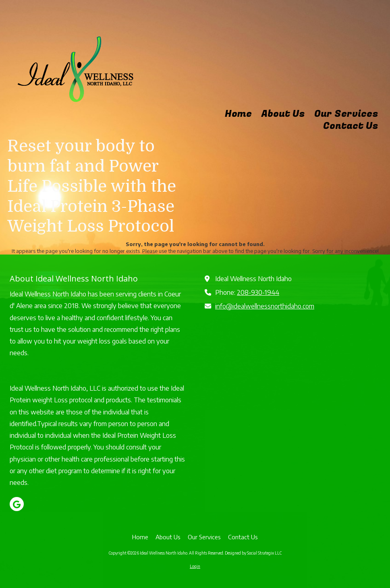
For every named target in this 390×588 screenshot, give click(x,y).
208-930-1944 (258, 292)
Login (195, 566)
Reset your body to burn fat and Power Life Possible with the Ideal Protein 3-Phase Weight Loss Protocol (92, 186)
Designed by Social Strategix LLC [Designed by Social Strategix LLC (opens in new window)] (253, 553)
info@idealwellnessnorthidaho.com (265, 306)
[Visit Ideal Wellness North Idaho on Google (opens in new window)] (17, 504)
